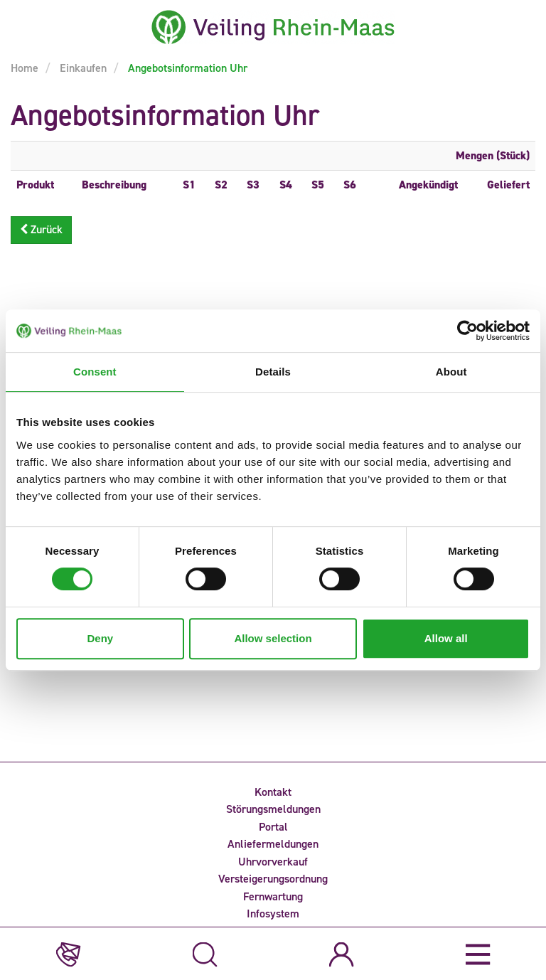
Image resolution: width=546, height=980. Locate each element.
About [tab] (451, 372)
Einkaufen (82, 68)
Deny (100, 638)
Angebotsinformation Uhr (186, 68)
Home (25, 68)
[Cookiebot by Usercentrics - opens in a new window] (467, 331)
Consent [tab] (95, 372)
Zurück (41, 229)
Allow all (446, 638)
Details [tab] (273, 372)
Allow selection (273, 638)
